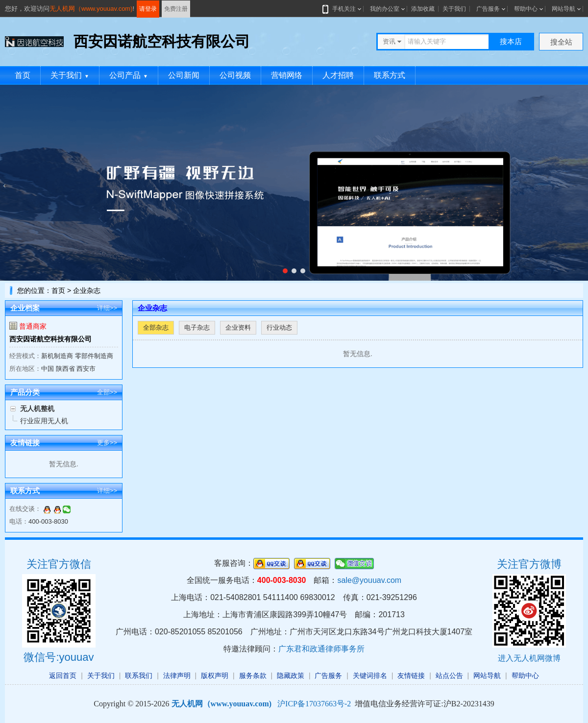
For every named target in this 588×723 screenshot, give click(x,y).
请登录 (148, 9)
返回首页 (63, 675)
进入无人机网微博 (529, 658)
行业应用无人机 (44, 421)
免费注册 (176, 9)
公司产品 (129, 75)
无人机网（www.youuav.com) (91, 9)
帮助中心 (526, 9)
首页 (23, 75)
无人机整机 (37, 409)
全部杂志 (156, 327)
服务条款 (253, 675)
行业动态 (279, 327)
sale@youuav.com (369, 580)
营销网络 (287, 75)
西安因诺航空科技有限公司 (50, 339)
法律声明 (177, 675)
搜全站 (561, 42)
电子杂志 (197, 327)
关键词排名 (370, 675)
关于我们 (454, 9)
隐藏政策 (291, 675)
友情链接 (411, 675)
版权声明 (215, 675)
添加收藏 (423, 9)
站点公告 (449, 675)
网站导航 (563, 9)
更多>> (107, 443)
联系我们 (139, 675)
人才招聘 (338, 75)
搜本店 (511, 41)
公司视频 (235, 75)
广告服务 (488, 9)
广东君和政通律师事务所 (321, 649)
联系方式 (390, 75)
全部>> (107, 392)
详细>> (107, 308)
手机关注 (342, 9)
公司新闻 (184, 75)
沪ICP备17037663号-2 (314, 704)
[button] (285, 271)
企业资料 (238, 327)
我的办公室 (385, 9)
